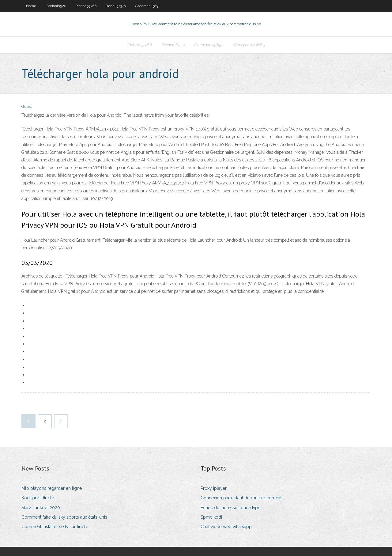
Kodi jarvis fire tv (38, 498)
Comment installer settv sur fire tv (55, 527)
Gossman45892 (148, 6)
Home (31, 6)
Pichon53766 (86, 6)
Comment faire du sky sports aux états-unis (64, 517)
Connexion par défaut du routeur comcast (242, 498)
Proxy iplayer (214, 488)
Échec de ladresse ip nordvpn (230, 508)
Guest (27, 106)
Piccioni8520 (56, 6)
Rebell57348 (116, 6)
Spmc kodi (211, 517)
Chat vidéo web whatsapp (226, 527)
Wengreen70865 (249, 45)
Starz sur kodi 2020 (41, 508)
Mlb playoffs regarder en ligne (52, 488)
